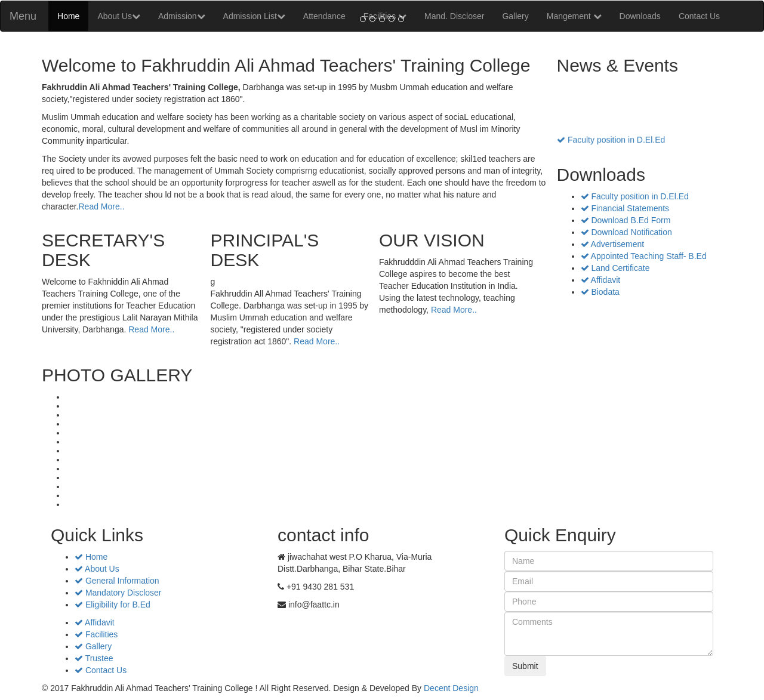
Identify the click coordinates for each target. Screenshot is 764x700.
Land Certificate (615, 268)
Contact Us (699, 16)
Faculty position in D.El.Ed (611, 143)
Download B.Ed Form (626, 220)
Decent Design (451, 688)
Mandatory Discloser (118, 593)
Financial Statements (625, 208)
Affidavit (601, 280)
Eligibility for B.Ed (113, 605)
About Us (119, 16)
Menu (23, 16)
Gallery (93, 646)
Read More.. (101, 206)
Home (68, 16)
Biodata (600, 292)
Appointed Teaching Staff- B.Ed (644, 256)
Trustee (94, 658)
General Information (117, 581)
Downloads (640, 16)
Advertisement (613, 244)
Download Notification (626, 232)
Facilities (96, 634)
